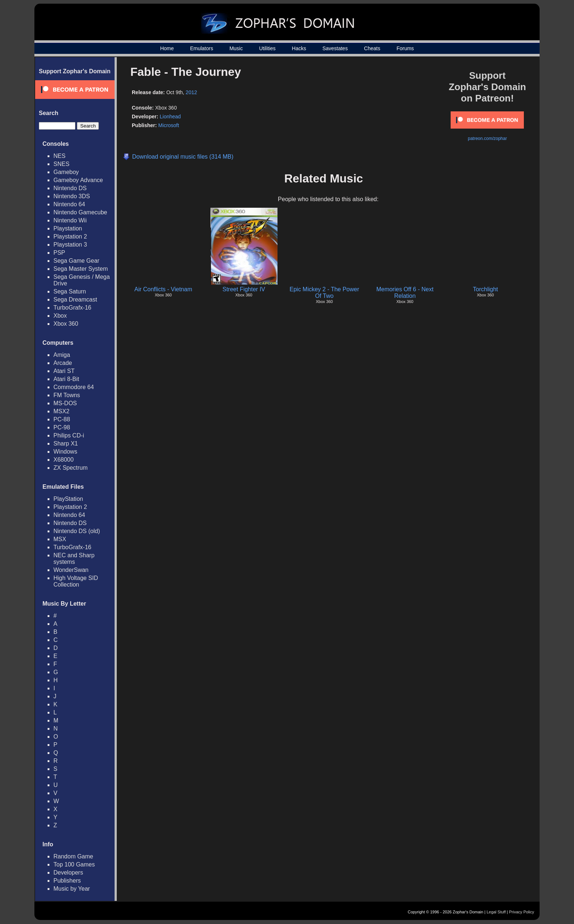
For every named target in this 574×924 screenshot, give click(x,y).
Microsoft (169, 125)
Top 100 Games (74, 864)
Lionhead (170, 117)
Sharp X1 (66, 443)
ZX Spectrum (70, 468)
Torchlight (485, 289)
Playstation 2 (70, 236)
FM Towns (67, 395)
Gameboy (66, 172)
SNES (61, 164)
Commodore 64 (74, 387)
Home (167, 48)
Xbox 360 (66, 324)
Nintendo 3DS (72, 196)
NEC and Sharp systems (74, 559)
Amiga (62, 355)
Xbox (60, 316)
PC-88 (62, 419)
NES (59, 156)
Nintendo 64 (69, 204)
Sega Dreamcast (75, 300)
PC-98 (62, 427)
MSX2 (61, 411)
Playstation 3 (70, 245)
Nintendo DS (70, 188)
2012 (191, 92)
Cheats (372, 48)
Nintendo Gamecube (80, 212)
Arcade (63, 363)
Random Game (73, 856)
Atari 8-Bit (66, 379)
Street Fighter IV (244, 289)
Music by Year (72, 889)
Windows (65, 452)
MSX (60, 539)
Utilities (267, 48)
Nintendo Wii (70, 220)
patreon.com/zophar (487, 138)
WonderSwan (71, 570)
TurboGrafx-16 (72, 308)
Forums (405, 48)
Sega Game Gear (76, 261)
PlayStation (68, 499)
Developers (68, 873)
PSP (59, 253)
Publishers (67, 881)
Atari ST (64, 371)
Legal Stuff (496, 912)
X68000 (64, 460)
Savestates (335, 48)
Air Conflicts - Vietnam (163, 289)
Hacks (299, 48)
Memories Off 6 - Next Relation (405, 293)
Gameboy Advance (78, 180)
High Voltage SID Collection (76, 581)
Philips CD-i (69, 435)
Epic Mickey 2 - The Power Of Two (324, 293)
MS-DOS (65, 403)
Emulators (202, 48)
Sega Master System (81, 269)
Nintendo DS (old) (77, 531)
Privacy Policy (522, 912)
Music (236, 48)
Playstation (68, 228)
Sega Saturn (70, 291)
